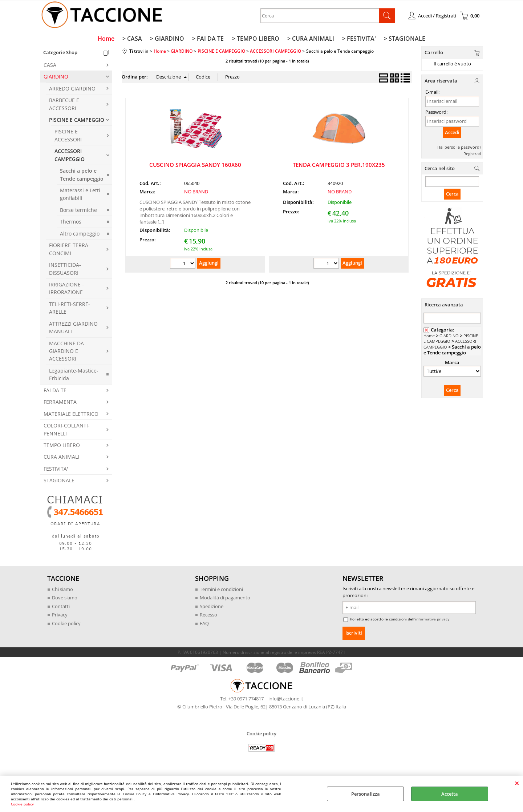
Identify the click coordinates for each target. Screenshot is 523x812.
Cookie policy (22, 804)
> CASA (134, 40)
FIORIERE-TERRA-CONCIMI (70, 251)
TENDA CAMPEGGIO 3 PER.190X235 (339, 166)
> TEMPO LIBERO (255, 40)
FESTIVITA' (56, 470)
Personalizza (366, 794)
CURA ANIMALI (61, 459)
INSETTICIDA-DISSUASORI (65, 270)
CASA (50, 66)
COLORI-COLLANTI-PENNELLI (67, 431)
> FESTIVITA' (357, 40)
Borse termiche (78, 211)
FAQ (204, 625)
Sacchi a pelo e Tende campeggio (82, 176)
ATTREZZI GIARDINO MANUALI (73, 329)
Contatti (61, 608)
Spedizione (212, 608)
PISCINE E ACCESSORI (68, 137)
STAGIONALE (59, 482)
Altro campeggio (80, 235)
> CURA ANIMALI (310, 40)
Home (109, 40)
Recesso (208, 616)
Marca (452, 364)
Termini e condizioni (221, 591)
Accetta (450, 794)
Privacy (60, 616)
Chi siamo (62, 591)
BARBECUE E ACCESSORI (64, 106)
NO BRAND (196, 193)
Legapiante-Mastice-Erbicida (74, 376)
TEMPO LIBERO (62, 447)
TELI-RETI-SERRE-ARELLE (70, 309)
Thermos (71, 223)
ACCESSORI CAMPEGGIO (70, 157)
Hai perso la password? (459, 148)
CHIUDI (517, 783)
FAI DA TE (55, 392)
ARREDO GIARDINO (72, 90)
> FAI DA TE (209, 40)
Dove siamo (65, 599)
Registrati (472, 155)
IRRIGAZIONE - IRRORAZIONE (66, 290)
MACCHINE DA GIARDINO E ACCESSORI (66, 353)
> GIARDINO (169, 40)
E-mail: (432, 94)
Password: (436, 113)
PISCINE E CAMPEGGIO (77, 121)
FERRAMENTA (60, 404)
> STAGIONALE (402, 40)
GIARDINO (56, 78)
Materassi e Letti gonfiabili (80, 196)
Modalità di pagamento (225, 599)
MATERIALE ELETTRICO (71, 415)
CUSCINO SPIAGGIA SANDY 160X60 (195, 166)
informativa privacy (432, 621)
